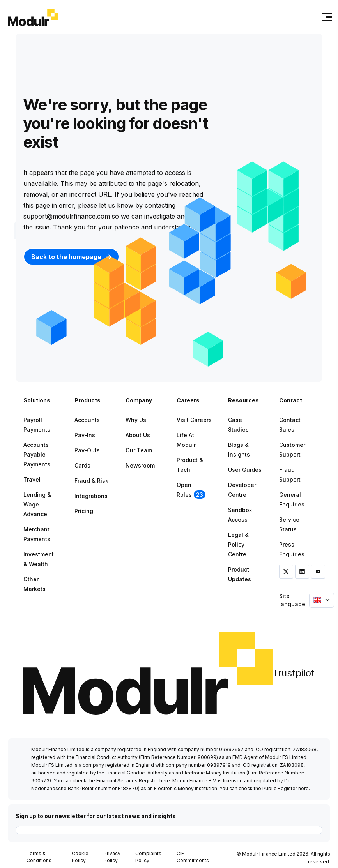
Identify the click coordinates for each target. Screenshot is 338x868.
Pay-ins (85, 435)
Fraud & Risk (91, 481)
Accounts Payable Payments (37, 454)
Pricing (84, 511)
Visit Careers (194, 420)
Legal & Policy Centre (238, 544)
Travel (32, 479)
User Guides (245, 470)
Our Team (139, 450)
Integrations (91, 496)
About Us (138, 435)
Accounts (87, 420)
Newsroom (140, 465)
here (165, 781)
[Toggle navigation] (326, 17)
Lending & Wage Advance (37, 504)
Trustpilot (294, 673)
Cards (82, 465)
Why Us (136, 420)
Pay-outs (87, 450)
